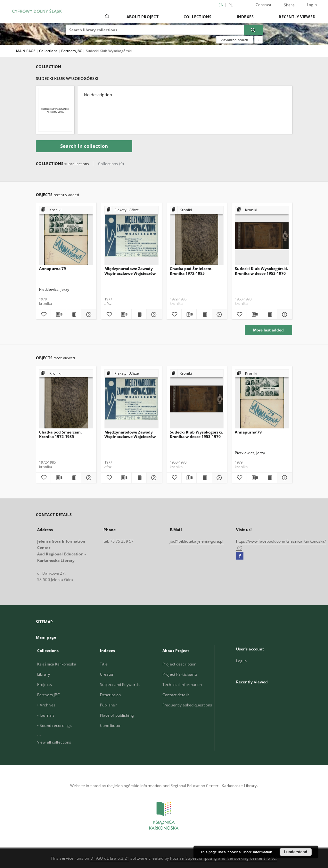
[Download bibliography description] (58, 315)
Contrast (264, 5)
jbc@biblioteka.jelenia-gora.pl (197, 541)
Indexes (245, 17)
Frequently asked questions (187, 705)
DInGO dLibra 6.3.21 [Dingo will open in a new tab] (110, 858)
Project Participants (180, 674)
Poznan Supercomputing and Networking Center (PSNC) (224, 858)
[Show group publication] (66, 210)
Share (289, 5)
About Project (143, 17)
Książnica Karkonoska (57, 664)
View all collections (54, 742)
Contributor (110, 725)
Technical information (182, 685)
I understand (296, 852)
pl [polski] (231, 5)
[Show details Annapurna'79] (88, 315)
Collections (198, 17)
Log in (242, 661)
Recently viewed (297, 17)
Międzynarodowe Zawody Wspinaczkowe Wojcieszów (130, 271)
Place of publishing (117, 715)
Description (110, 695)
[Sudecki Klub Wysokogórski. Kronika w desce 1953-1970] (262, 236)
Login (312, 5)
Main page (46, 637)
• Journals (46, 715)
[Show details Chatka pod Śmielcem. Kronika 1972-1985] (218, 315)
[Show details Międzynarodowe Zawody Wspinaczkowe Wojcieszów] (153, 315)
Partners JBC (72, 51)
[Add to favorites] (43, 315)
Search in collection (84, 146)
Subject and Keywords (120, 685)
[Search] (253, 30)
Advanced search (235, 40)
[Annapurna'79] (66, 236)
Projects (45, 685)
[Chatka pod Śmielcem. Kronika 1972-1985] (197, 236)
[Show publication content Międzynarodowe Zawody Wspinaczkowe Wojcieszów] (139, 315)
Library (44, 674)
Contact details (176, 695)
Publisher (108, 705)
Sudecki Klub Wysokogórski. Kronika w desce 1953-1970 (261, 271)
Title (104, 664)
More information (258, 852)
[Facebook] (240, 556)
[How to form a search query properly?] (258, 40)
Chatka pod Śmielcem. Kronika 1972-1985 (191, 271)
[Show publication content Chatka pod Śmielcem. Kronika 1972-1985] (204, 315)
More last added (268, 330)
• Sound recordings (54, 725)
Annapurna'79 (53, 269)
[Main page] (107, 17)
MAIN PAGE (26, 51)
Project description (179, 664)
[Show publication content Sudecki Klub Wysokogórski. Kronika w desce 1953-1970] (269, 315)
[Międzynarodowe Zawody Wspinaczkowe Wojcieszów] (131, 236)
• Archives (46, 705)
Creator (107, 674)
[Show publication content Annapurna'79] (74, 315)
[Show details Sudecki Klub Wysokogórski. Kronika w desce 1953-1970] (284, 315)
